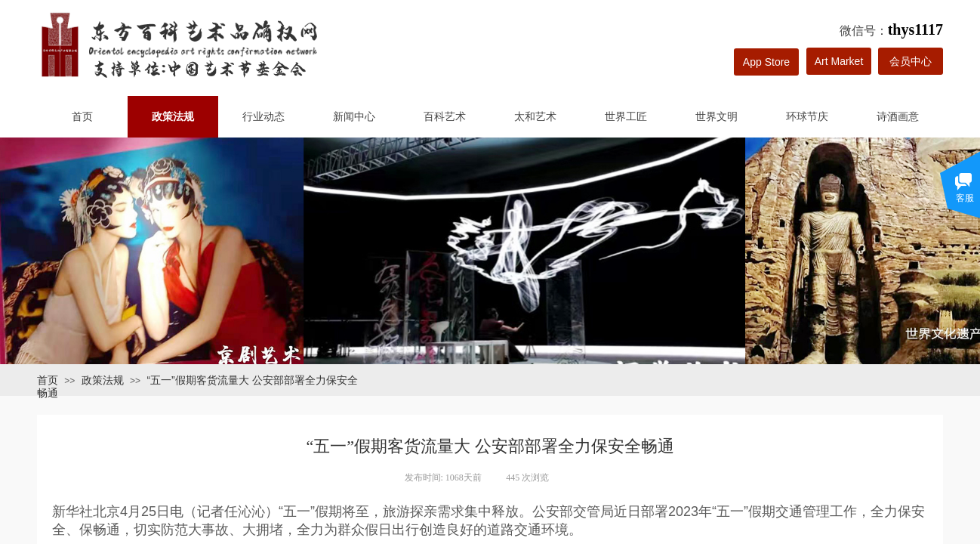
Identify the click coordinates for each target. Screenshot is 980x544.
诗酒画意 (898, 117)
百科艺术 (445, 117)
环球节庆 (807, 117)
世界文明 (717, 117)
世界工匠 (626, 117)
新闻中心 (354, 117)
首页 (82, 117)
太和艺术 (535, 117)
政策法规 (173, 117)
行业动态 (263, 117)
